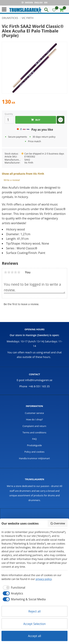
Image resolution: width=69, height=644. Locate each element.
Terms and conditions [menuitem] (34, 432)
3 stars (12, 272)
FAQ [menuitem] (34, 439)
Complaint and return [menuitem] (34, 426)
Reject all (34, 611)
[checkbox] (13, 587)
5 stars (19, 272)
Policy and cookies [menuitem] (34, 452)
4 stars (15, 272)
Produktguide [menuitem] (34, 445)
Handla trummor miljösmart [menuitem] (34, 458)
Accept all (34, 636)
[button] (5, 10)
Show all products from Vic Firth (23, 174)
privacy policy (44, 579)
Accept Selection (35, 624)
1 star (6, 272)
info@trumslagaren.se (39, 380)
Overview (58, 523)
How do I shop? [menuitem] (34, 419)
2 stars (9, 272)
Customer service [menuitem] (34, 413)
